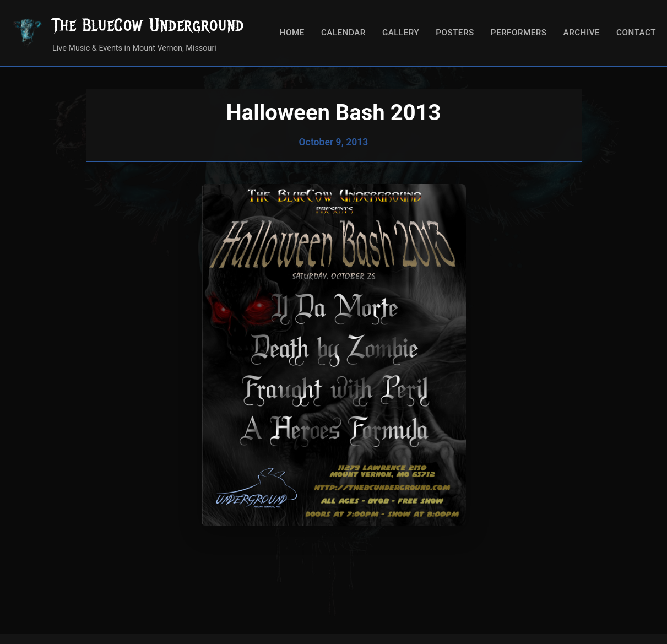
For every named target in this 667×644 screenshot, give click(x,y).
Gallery (401, 33)
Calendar (343, 33)
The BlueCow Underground (148, 25)
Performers (519, 33)
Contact (636, 33)
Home (292, 33)
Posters (455, 33)
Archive (582, 33)
